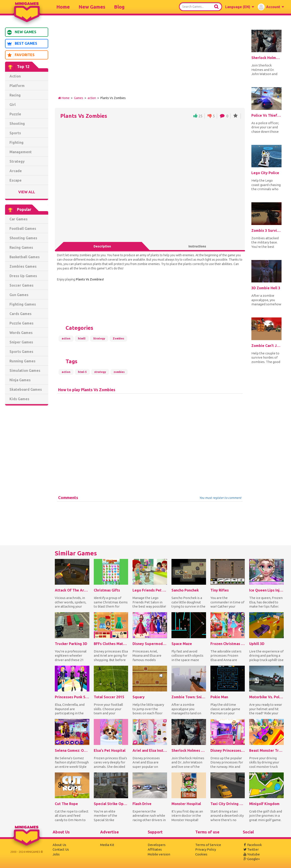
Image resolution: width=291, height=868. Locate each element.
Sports (15, 133)
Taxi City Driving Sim (228, 804)
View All (27, 192)
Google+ (251, 859)
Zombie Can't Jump (266, 346)
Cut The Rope (66, 804)
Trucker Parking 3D (71, 644)
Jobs (56, 854)
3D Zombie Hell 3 (266, 288)
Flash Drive (142, 804)
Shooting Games (23, 238)
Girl (13, 105)
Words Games (21, 333)
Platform (17, 86)
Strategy (17, 161)
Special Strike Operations (111, 804)
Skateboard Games (26, 389)
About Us (59, 845)
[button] (239, 7)
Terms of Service (208, 845)
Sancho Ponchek (185, 590)
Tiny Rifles (220, 590)
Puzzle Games (21, 323)
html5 (82, 338)
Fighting (17, 142)
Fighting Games (23, 304)
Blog (119, 7)
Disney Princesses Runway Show (228, 750)
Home (63, 7)
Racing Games (21, 247)
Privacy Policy (206, 849)
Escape (16, 180)
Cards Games (20, 314)
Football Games (23, 229)
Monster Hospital (186, 804)
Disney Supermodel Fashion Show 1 (150, 644)
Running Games (22, 361)
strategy (100, 372)
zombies (119, 372)
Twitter (251, 849)
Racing (15, 95)
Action (15, 76)
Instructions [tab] (197, 246)
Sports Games (21, 352)
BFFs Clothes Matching (111, 644)
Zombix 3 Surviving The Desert (266, 230)
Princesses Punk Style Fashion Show (72, 697)
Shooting (17, 123)
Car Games (18, 219)
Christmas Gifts (107, 590)
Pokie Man (219, 697)
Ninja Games (20, 380)
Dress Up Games (23, 276)
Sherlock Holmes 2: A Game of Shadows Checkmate (266, 58)
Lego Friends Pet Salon (150, 590)
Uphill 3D (257, 644)
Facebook (252, 845)
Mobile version (159, 854)
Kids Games (19, 399)
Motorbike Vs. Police (266, 697)
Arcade (16, 171)
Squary (139, 697)
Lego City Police (265, 173)
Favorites (21, 55)
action (92, 98)
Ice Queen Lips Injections (266, 590)
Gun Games (19, 295)
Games (79, 98)
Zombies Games (23, 266)
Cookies (201, 854)
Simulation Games (25, 370)
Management (21, 152)
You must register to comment (220, 498)
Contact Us (61, 849)
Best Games (22, 44)
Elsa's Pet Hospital (110, 750)
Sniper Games (21, 342)
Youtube (251, 854)
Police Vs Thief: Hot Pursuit (266, 115)
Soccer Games (21, 285)
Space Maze (182, 644)
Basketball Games (25, 257)
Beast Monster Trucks (266, 750)
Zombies (118, 338)
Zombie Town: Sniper (189, 697)
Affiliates (155, 849)
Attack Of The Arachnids (72, 590)
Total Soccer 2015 (109, 697)
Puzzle (15, 114)
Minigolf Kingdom (264, 804)
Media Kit (107, 845)
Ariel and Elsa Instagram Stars (150, 750)
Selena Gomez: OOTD (72, 750)
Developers (157, 845)
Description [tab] (102, 246)
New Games (92, 7)
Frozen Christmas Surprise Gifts (228, 644)
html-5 (82, 372)
